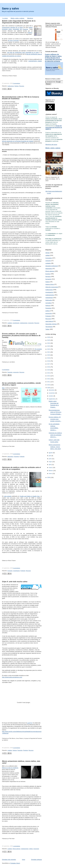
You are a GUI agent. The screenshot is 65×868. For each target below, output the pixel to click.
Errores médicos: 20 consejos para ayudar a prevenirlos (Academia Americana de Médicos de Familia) (21, 335)
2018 (49, 361)
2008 (49, 477)
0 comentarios (16, 83)
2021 (49, 352)
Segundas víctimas (51, 324)
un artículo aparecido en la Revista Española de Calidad (21, 140)
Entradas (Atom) (15, 863)
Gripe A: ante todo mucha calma (15, 582)
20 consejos (38, 349)
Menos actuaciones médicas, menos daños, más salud (21, 762)
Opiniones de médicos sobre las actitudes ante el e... (55, 435)
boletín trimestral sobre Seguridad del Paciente (17, 28)
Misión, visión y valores (17, 18)
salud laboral (49, 321)
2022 (49, 349)
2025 (49, 340)
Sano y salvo (10, 8)
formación (10, 571)
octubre (51, 396)
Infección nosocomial (52, 287)
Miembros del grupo (51, 144)
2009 (49, 388)
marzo (51, 467)
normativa (48, 303)
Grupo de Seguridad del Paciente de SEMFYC (54, 127)
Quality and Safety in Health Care (30, 496)
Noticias (16, 86)
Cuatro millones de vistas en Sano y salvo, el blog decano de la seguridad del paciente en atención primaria (53, 58)
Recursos (22, 86)
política (31, 849)
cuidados (10, 323)
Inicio (23, 860)
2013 (49, 376)
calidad (48, 255)
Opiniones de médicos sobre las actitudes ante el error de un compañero (21, 468)
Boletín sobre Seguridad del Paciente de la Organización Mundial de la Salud (19, 22)
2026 (49, 337)
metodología (49, 298)
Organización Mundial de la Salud (12, 27)
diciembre (52, 390)
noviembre (52, 393)
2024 (49, 343)
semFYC (30, 723)
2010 (49, 385)
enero (50, 473)
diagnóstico (10, 456)
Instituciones (11, 86)
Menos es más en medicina (10, 768)
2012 (49, 379)
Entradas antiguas (36, 860)
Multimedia (49, 300)
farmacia (48, 276)
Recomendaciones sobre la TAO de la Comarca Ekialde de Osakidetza (21, 98)
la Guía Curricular (13, 40)
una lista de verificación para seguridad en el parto (23, 52)
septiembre (52, 399)
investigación (16, 323)
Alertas (48, 253)
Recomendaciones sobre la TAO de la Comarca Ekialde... (55, 412)
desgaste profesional (52, 266)
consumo (48, 261)
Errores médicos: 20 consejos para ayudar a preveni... (55, 419)
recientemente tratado (35, 61)
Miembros (30, 18)
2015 (49, 370)
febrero (51, 471)
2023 (49, 346)
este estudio (8, 496)
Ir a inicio (5, 18)
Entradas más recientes (9, 860)
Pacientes (10, 372)
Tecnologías (49, 327)
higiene (48, 282)
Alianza (30, 33)
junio (50, 459)
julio (50, 456)
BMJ (3, 388)
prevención (31, 323)
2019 (49, 358)
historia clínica (50, 284)
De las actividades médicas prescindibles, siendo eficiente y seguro (21, 384)
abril (50, 465)
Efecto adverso (17, 849)
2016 (49, 367)
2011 (49, 382)
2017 (49, 364)
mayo (50, 462)
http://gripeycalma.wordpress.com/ (12, 677)
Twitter (47, 329)
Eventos (48, 274)
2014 (49, 373)
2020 (49, 355)
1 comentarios (16, 846)
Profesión (22, 456)
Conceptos (49, 258)
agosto (51, 453)
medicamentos (24, 323)
